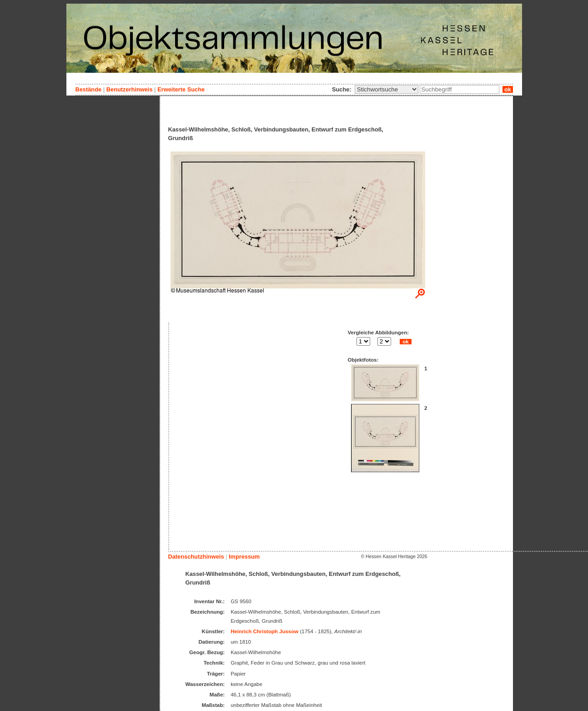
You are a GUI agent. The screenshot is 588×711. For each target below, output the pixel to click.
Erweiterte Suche (181, 89)
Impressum (244, 557)
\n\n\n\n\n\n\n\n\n (387, 89)
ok (508, 89)
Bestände (89, 89)
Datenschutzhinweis (196, 557)
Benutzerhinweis (130, 89)
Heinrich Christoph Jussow (264, 631)
